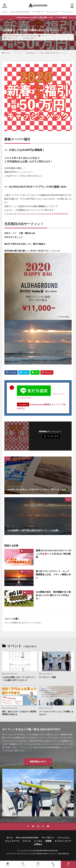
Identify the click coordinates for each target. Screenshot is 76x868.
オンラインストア (63, 841)
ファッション (67, 12)
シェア (23, 864)
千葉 (27, 38)
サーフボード (38, 12)
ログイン (27, 623)
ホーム (5, 12)
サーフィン (16, 38)
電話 (53, 864)
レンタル (38, 841)
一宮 (23, 38)
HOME (7, 53)
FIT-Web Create (40, 854)
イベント (44, 36)
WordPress (64, 854)
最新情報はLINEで (38, 761)
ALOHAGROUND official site (45, 850)
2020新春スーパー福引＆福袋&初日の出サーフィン (46, 53)
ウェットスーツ (52, 12)
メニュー (38, 864)
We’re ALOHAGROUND (20, 12)
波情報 (48, 841)
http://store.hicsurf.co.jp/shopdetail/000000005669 (45, 214)
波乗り (32, 38)
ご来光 (8, 38)
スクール (27, 841)
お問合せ (38, 844)
